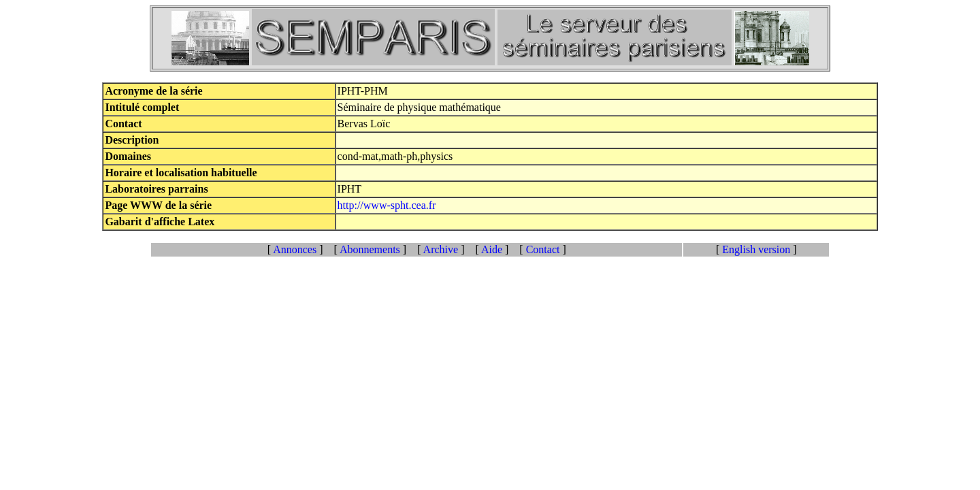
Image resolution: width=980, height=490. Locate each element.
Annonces (295, 249)
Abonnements (370, 249)
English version (756, 249)
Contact (543, 249)
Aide (492, 249)
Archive (441, 249)
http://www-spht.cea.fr (387, 205)
